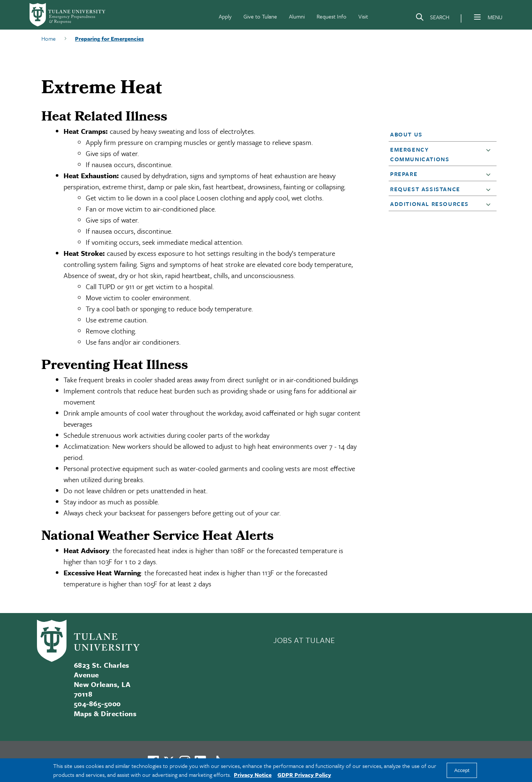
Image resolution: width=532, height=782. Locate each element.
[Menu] (477, 17)
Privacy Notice (253, 775)
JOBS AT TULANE (304, 640)
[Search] (432, 18)
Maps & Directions (105, 713)
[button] (438, 134)
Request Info (332, 16)
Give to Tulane (260, 16)
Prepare (404, 174)
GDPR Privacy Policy (304, 775)
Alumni (297, 16)
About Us (406, 134)
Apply (225, 16)
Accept (462, 770)
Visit (363, 16)
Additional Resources (429, 204)
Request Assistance (425, 189)
